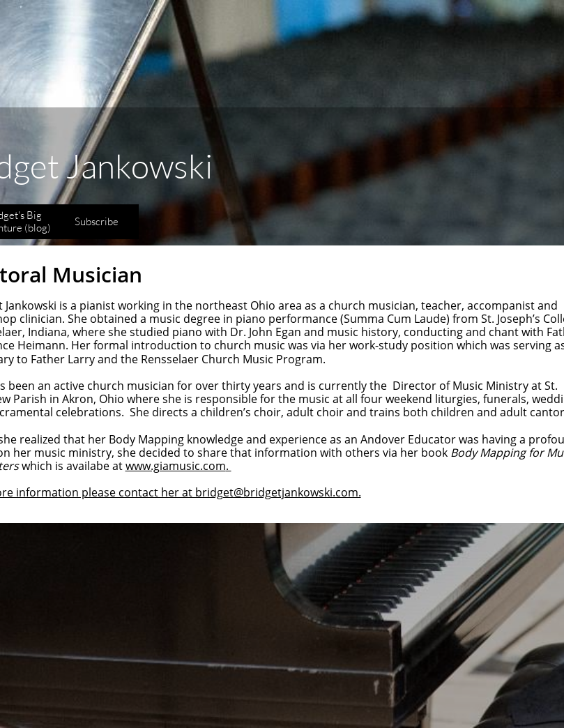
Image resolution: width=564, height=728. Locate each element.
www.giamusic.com (176, 466)
